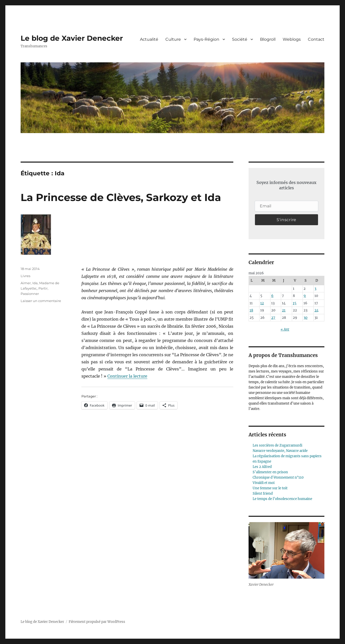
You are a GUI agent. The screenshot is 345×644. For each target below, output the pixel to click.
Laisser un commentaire (41, 301)
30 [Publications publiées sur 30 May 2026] (305, 318)
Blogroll (268, 39)
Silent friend (263, 493)
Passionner (30, 294)
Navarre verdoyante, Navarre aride (280, 451)
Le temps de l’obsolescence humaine (282, 499)
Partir (43, 288)
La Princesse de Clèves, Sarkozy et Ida (121, 197)
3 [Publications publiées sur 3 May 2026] (315, 289)
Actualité (149, 39)
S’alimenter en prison (270, 472)
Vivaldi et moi (264, 483)
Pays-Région (206, 39)
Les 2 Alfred (262, 467)
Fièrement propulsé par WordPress (97, 622)
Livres (25, 276)
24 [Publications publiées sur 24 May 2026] (317, 310)
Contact (316, 39)
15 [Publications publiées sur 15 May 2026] (295, 303)
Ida (35, 283)
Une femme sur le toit (270, 488)
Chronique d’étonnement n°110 (278, 477)
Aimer (26, 283)
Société (240, 39)
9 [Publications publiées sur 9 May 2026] (305, 296)
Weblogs (292, 39)
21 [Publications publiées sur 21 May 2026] (284, 310)
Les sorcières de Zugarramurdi (277, 445)
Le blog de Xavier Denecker (72, 38)
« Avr (285, 329)
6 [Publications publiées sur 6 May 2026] (272, 296)
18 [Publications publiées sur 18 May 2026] (251, 310)
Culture (173, 39)
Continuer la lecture (127, 376)
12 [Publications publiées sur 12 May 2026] (262, 303)
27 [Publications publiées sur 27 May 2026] (273, 318)
